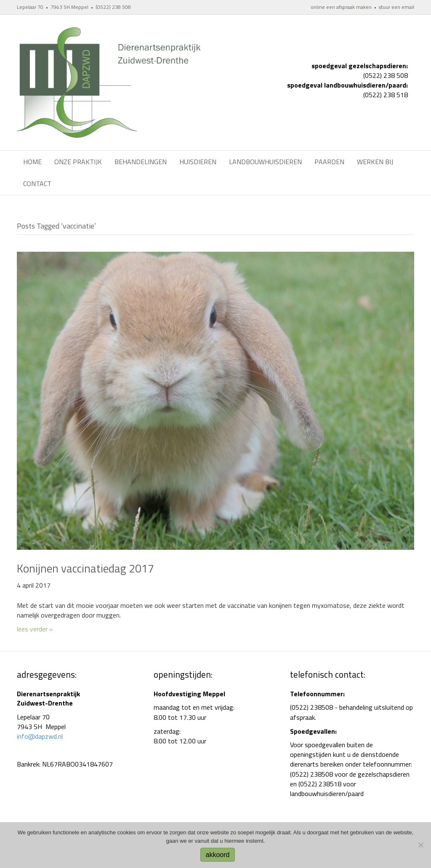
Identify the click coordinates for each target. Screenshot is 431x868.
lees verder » (35, 629)
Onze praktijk (78, 162)
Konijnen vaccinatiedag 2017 (85, 568)
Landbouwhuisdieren (265, 162)
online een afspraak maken (341, 7)
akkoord (218, 855)
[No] (420, 845)
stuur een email (396, 7)
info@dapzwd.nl (40, 736)
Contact (37, 184)
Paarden (329, 162)
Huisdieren (198, 162)
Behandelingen (141, 162)
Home (32, 162)
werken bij (375, 162)
